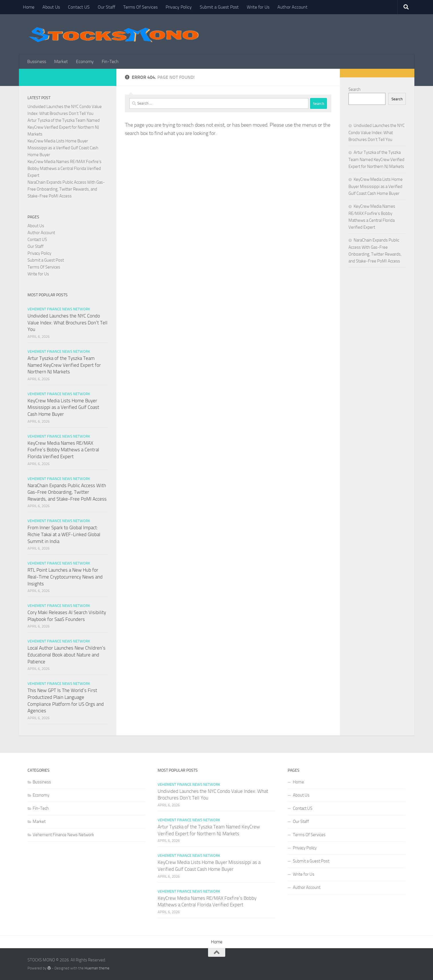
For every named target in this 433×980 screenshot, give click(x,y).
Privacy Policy (179, 7)
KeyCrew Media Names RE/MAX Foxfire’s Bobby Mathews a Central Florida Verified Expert (64, 168)
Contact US (79, 7)
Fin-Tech (110, 61)
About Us (51, 7)
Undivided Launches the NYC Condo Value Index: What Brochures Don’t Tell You (67, 323)
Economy (85, 61)
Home (29, 7)
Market (61, 61)
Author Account (292, 7)
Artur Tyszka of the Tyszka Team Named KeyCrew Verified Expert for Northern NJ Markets (64, 127)
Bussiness (37, 61)
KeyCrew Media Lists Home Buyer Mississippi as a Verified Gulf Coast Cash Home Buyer (63, 148)
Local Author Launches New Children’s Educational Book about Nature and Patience (66, 655)
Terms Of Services (140, 7)
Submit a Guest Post (219, 7)
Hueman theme (97, 968)
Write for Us (258, 7)
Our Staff (106, 7)
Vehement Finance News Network (59, 309)
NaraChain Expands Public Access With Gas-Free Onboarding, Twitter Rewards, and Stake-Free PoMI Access (66, 189)
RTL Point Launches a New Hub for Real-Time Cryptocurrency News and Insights (65, 577)
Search (354, 89)
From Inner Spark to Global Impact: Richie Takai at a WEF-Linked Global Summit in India (64, 534)
